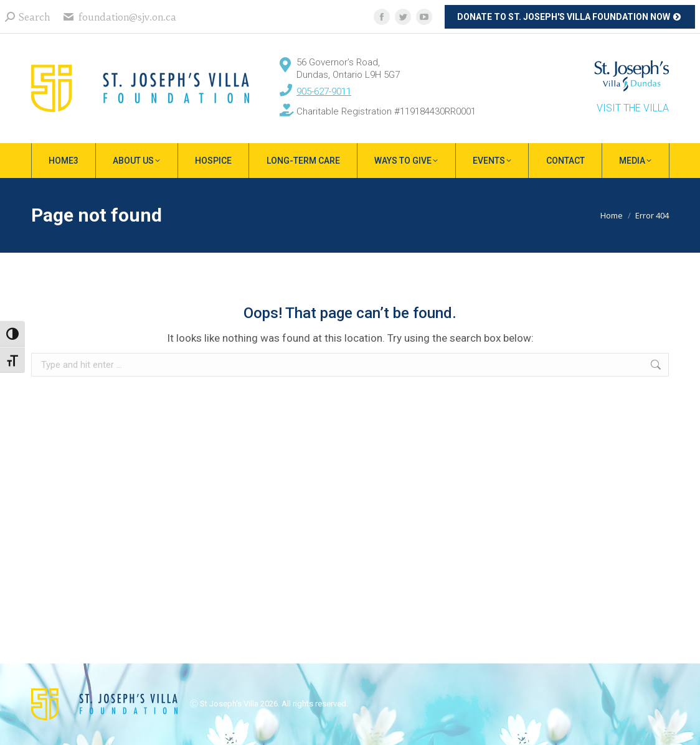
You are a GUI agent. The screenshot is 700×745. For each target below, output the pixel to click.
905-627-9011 (324, 91)
